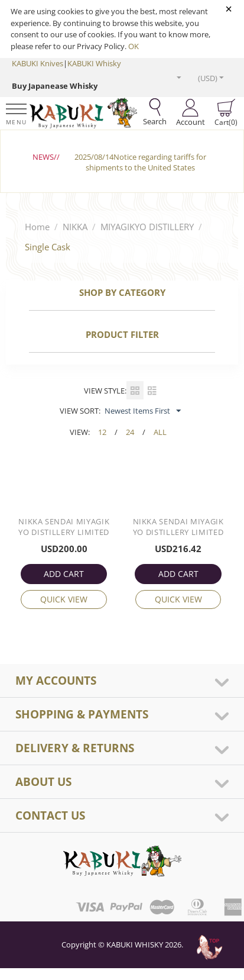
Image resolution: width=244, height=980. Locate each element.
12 (102, 432)
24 (130, 432)
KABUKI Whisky (94, 63)
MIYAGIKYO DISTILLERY (147, 227)
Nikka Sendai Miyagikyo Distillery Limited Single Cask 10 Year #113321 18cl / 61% (64, 528)
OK (134, 46)
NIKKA (75, 227)
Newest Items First (143, 411)
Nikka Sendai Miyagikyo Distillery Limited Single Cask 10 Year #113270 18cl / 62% (178, 528)
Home (37, 227)
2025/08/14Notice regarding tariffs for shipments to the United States (140, 162)
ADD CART (64, 574)
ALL (160, 432)
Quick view (64, 599)
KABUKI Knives (38, 63)
